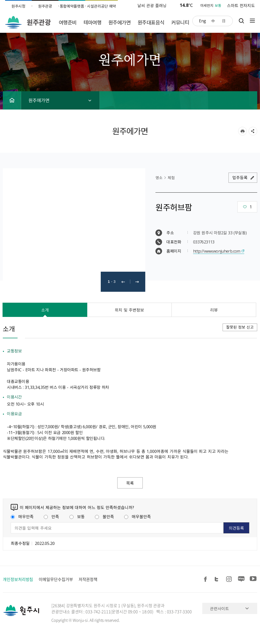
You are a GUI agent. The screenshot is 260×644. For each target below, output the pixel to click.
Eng (203, 21)
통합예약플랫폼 (72, 6)
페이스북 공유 (206, 579)
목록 (130, 483)
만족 (51, 516)
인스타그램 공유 (230, 579)
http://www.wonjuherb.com (217, 251)
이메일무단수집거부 (56, 579)
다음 (137, 282)
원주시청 (18, 6)
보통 (77, 516)
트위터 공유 (218, 579)
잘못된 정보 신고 (240, 327)
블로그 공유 (241, 579)
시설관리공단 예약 (102, 6)
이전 (123, 282)
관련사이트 (219, 608)
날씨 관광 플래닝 (152, 5)
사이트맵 (251, 21)
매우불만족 (138, 516)
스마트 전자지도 (241, 5)
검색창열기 (241, 21)
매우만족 (22, 516)
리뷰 (214, 310)
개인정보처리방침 (18, 579)
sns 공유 (253, 131)
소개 (45, 310)
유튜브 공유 (253, 579)
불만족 (104, 516)
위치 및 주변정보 (129, 310)
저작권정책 (88, 579)
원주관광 (45, 6)
